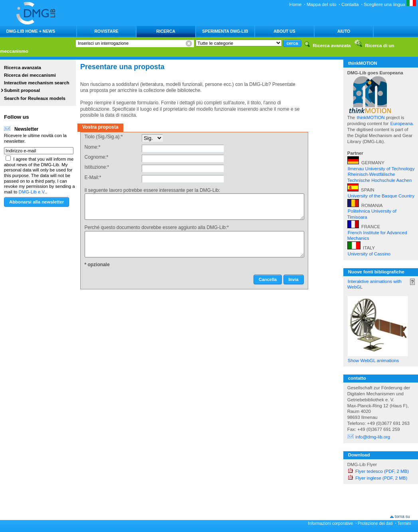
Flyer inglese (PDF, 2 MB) (381, 478)
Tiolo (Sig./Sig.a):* (104, 137)
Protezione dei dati (375, 523)
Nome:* (93, 147)
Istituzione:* (97, 167)
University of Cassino (369, 254)
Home (296, 4)
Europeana (402, 124)
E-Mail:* (93, 177)
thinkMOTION (371, 118)
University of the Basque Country (381, 196)
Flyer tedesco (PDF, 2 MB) (382, 471)
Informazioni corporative (330, 523)
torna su (402, 516)
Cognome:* (97, 157)
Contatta (350, 4)
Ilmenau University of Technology (381, 169)
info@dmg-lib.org (373, 437)
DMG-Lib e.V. (32, 192)
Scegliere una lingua (390, 4)
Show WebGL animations (373, 361)
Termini (404, 523)
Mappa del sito (321, 4)
